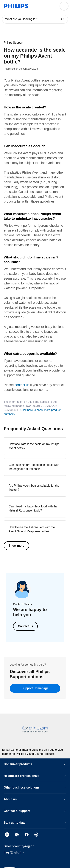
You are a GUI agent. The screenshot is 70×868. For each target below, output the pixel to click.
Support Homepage (35, 688)
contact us (22, 385)
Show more (16, 546)
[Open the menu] (64, 6)
